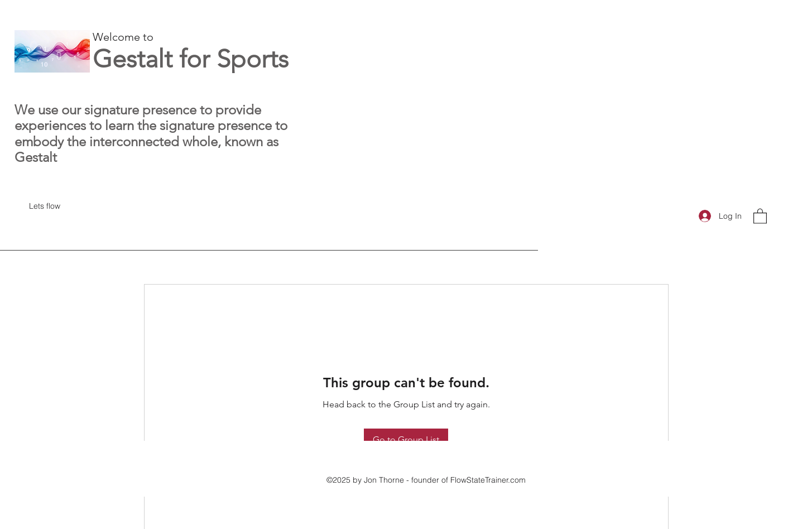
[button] (760, 216)
